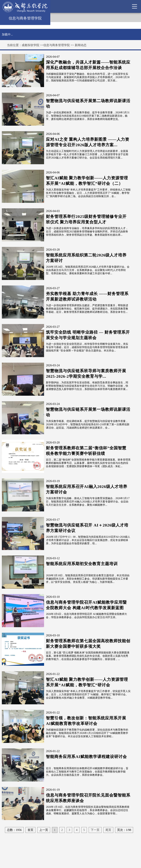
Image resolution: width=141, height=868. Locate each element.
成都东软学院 (30, 45)
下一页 (95, 830)
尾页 (108, 830)
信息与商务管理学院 (57, 45)
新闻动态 (81, 45)
